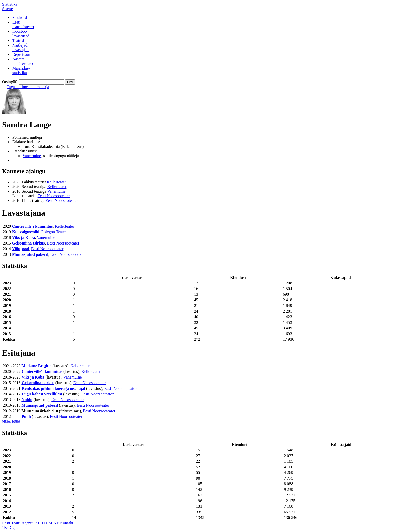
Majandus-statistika (21, 70)
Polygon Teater (54, 232)
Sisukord (20, 18)
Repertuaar (21, 54)
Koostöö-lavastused (21, 34)
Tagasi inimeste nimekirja (28, 87)
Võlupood (21, 249)
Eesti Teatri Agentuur (19, 523)
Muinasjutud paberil (30, 254)
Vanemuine (32, 156)
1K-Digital (11, 528)
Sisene (7, 9)
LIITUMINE (48, 523)
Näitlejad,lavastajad (20, 47)
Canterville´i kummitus (32, 226)
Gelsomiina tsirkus (28, 243)
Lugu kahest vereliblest (42, 394)
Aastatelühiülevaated (23, 61)
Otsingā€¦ (10, 82)
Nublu (27, 400)
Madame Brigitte (36, 366)
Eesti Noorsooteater (54, 196)
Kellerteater (57, 182)
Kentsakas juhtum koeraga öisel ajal (53, 388)
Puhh (26, 417)
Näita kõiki (11, 422)
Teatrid (18, 41)
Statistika (10, 4)
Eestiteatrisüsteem (23, 24)
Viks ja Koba (23, 237)
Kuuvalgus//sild (26, 232)
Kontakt (67, 523)
